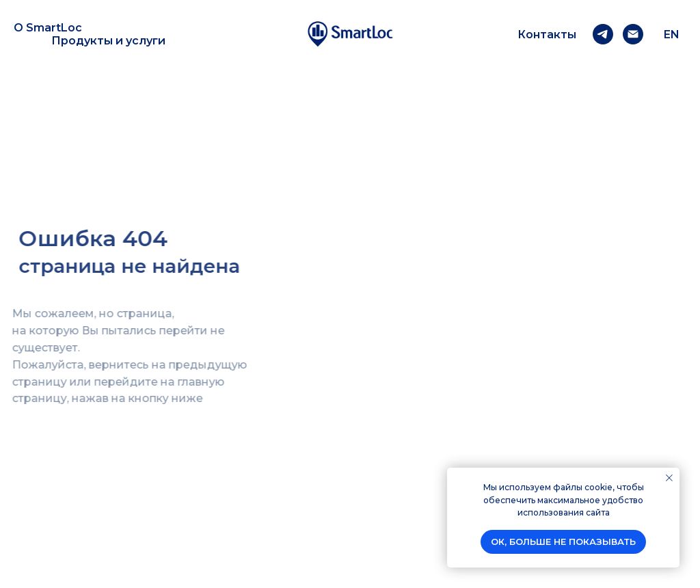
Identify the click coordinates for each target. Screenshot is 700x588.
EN (672, 35)
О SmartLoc (48, 28)
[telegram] (603, 34)
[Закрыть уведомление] (669, 478)
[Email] (633, 34)
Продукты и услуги (108, 41)
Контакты (547, 35)
